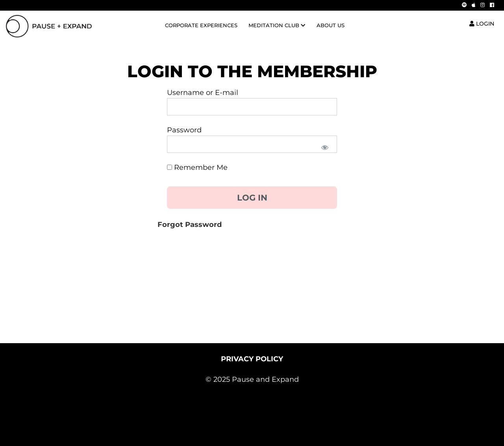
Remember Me (197, 167)
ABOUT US (331, 25)
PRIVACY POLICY (252, 359)
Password (184, 130)
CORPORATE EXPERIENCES (201, 25)
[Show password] (324, 147)
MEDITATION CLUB (277, 25)
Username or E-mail (203, 93)
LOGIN (482, 24)
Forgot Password (190, 225)
